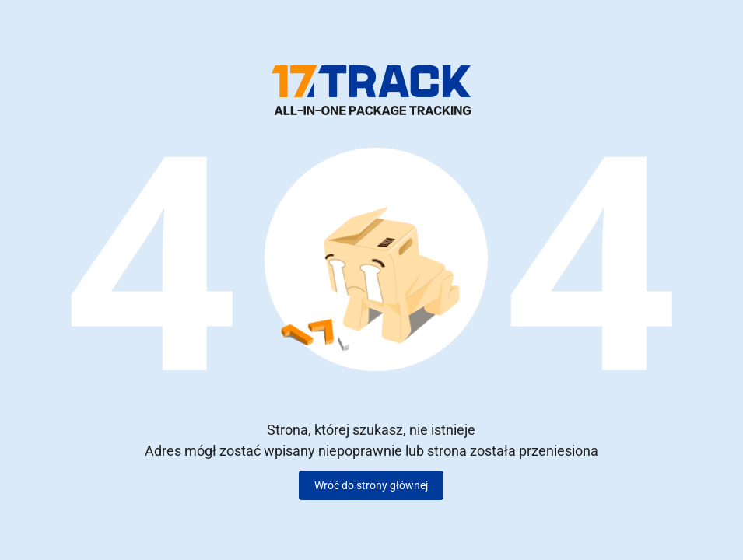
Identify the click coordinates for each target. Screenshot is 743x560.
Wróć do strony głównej (371, 485)
